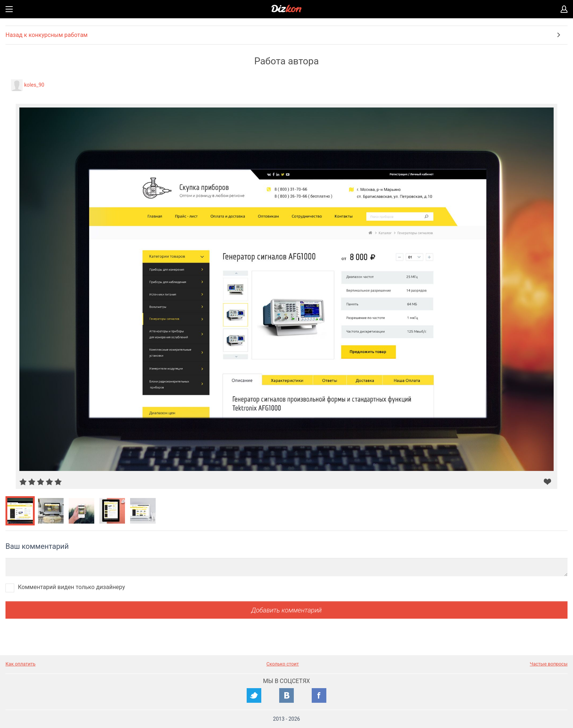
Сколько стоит (283, 664)
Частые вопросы (549, 664)
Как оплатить (20, 664)
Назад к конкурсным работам (47, 35)
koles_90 (34, 85)
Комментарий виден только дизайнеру (71, 587)
